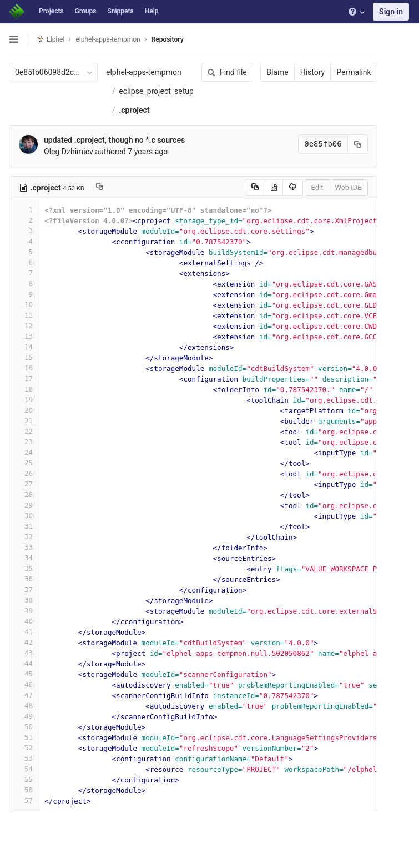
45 (24, 674)
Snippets (120, 11)
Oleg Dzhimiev (69, 152)
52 (24, 748)
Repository (168, 39)
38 (24, 600)
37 (24, 589)
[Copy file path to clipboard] (100, 188)
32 (24, 537)
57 (24, 801)
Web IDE (347, 187)
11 (24, 315)
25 (24, 463)
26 (24, 473)
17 (24, 378)
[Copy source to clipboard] (253, 188)
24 (24, 452)
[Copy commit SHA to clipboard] (356, 144)
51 (24, 737)
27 (24, 484)
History (311, 72)
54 (24, 769)
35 (24, 568)
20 (24, 410)
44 (24, 663)
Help (152, 11)
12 (24, 326)
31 (24, 526)
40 (24, 621)
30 (24, 516)
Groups (86, 11)
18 (24, 389)
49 (24, 716)
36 (24, 579)
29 (24, 505)
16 (24, 368)
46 (24, 684)
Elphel (50, 39)
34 (24, 558)
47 (24, 695)
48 (24, 706)
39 (24, 611)
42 (24, 642)
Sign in (391, 12)
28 (24, 495)
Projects (51, 11)
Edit (316, 187)
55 (24, 779)
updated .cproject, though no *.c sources (114, 140)
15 (24, 357)
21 (24, 421)
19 (24, 400)
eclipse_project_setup (156, 91)
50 (24, 727)
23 (24, 442)
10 (24, 305)
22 (24, 431)
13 (24, 336)
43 (24, 653)
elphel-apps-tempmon (144, 72)
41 (24, 632)
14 (24, 347)
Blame (276, 72)
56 (24, 790)
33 (24, 547)
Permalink (352, 72)
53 (24, 758)
